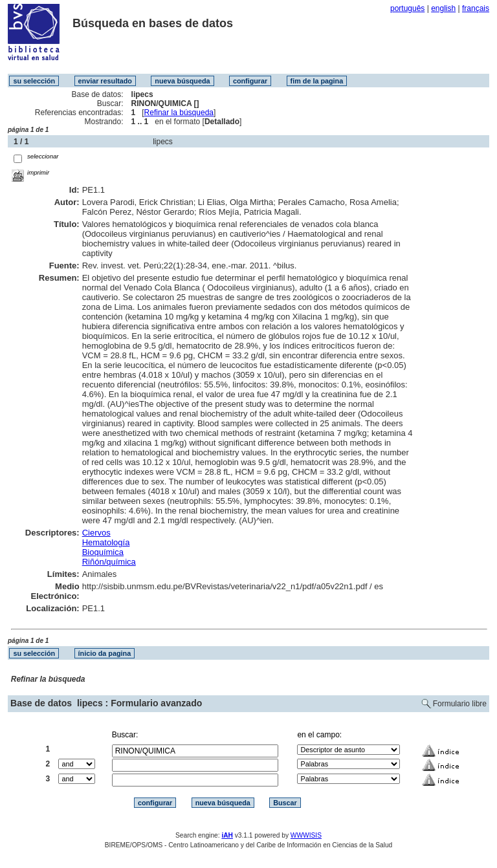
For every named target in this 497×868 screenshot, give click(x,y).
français (476, 8)
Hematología (106, 542)
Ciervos (96, 533)
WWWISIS (306, 835)
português (407, 8)
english (443, 8)
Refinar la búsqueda (179, 113)
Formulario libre (460, 704)
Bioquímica (103, 552)
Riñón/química (109, 562)
